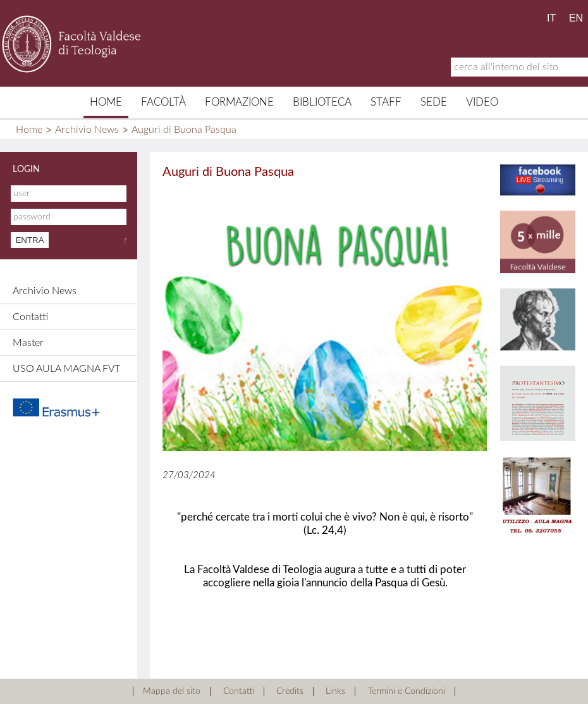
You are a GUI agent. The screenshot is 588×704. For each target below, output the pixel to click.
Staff (386, 102)
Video (482, 102)
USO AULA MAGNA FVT (66, 369)
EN (576, 18)
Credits (290, 691)
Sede (434, 102)
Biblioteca (322, 102)
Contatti (30, 317)
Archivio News (87, 130)
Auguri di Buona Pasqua (184, 130)
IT (551, 18)
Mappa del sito (172, 691)
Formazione (239, 102)
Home (106, 102)
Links (335, 691)
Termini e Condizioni (407, 691)
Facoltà (163, 102)
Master (28, 343)
